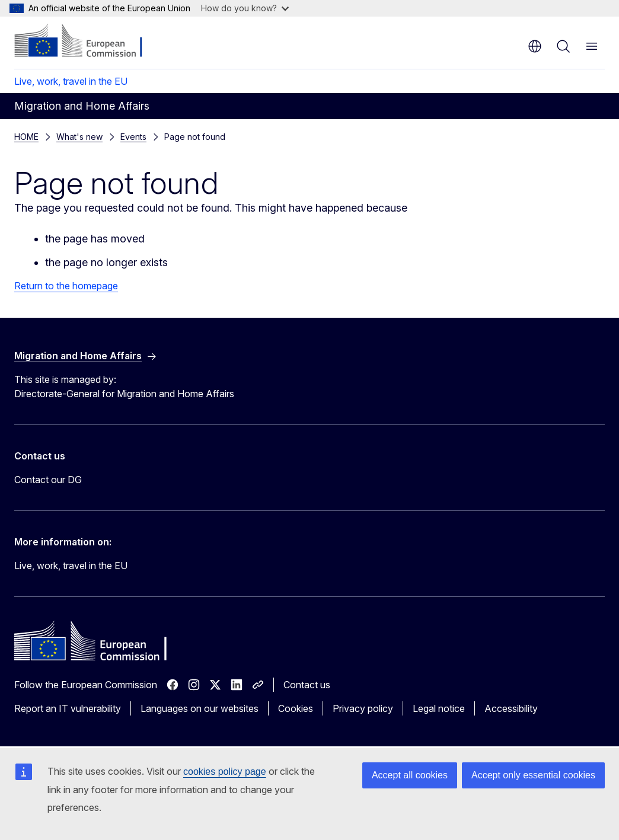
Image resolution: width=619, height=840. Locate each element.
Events (69, 137)
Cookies (296, 708)
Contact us (307, 685)
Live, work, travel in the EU (71, 81)
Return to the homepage (66, 286)
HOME (26, 137)
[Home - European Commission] (86, 41)
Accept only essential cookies (533, 775)
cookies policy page (225, 772)
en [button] (535, 46)
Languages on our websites (200, 708)
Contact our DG (48, 480)
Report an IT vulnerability (68, 708)
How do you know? (245, 8)
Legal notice (439, 708)
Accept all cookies (410, 775)
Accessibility (511, 708)
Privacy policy (363, 708)
